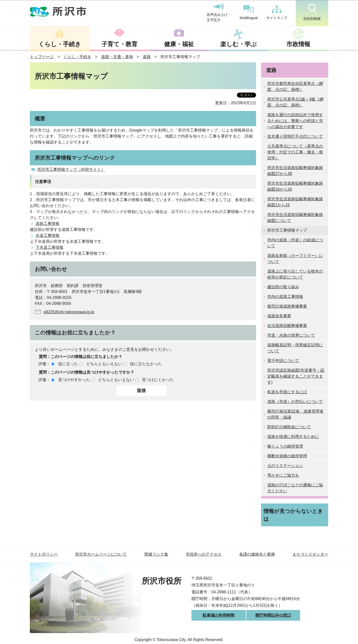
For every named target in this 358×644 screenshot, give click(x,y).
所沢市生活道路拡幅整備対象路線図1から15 (295, 202)
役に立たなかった (146, 364)
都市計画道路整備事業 (287, 306)
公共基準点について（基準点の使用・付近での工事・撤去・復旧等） (295, 152)
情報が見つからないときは (293, 515)
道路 (147, 57)
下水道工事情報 (49, 247)
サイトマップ (277, 13)
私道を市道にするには (287, 392)
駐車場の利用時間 (219, 615)
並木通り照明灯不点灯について (295, 136)
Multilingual (249, 13)
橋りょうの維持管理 (285, 446)
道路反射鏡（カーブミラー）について (295, 259)
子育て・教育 (119, 44)
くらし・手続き (60, 44)
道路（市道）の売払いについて (295, 402)
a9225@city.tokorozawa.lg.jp (69, 312)
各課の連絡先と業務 (257, 554)
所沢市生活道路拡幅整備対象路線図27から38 (295, 171)
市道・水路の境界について (291, 335)
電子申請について (283, 361)
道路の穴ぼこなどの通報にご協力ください (295, 488)
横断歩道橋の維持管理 (287, 456)
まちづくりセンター (310, 554)
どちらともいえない (104, 364)
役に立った (68, 364)
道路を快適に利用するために (293, 437)
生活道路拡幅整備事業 (287, 326)
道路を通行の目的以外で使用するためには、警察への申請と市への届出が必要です (295, 121)
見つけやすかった (74, 380)
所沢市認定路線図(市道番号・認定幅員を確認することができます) (296, 376)
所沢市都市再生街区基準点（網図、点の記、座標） (295, 87)
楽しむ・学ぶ (239, 44)
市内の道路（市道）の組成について (295, 243)
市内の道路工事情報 (285, 297)
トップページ (42, 57)
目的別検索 (312, 12)
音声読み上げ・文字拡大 (219, 13)
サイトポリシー (44, 554)
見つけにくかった (158, 380)
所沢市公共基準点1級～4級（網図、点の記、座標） (295, 102)
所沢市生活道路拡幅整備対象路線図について (295, 218)
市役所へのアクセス (204, 554)
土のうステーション (285, 466)
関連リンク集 (156, 554)
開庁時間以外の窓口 (273, 615)
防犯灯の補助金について (289, 427)
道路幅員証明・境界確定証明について (295, 348)
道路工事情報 (47, 224)
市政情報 (298, 44)
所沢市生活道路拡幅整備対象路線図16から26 (295, 186)
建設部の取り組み (283, 287)
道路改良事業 (279, 316)
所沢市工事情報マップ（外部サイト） (71, 169)
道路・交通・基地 (117, 57)
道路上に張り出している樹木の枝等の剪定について (295, 274)
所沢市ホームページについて (101, 554)
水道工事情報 (47, 235)
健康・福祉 (179, 44)
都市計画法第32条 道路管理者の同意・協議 (295, 414)
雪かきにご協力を (283, 475)
